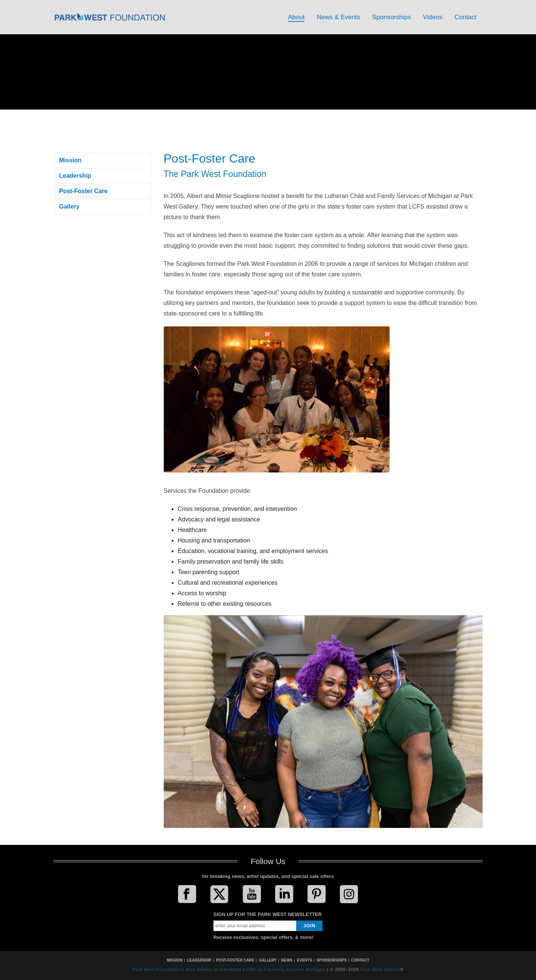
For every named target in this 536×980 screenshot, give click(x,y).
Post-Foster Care (83, 191)
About (296, 17)
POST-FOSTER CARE (235, 960)
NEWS (287, 960)
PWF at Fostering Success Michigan (286, 969)
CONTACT (360, 960)
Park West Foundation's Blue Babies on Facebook (187, 969)
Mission (70, 160)
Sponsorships (392, 17)
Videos (433, 17)
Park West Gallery (380, 969)
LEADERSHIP (199, 960)
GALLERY (267, 960)
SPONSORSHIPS (332, 960)
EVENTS (305, 960)
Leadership (75, 176)
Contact (465, 17)
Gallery (69, 207)
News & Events (338, 17)
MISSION (175, 960)
